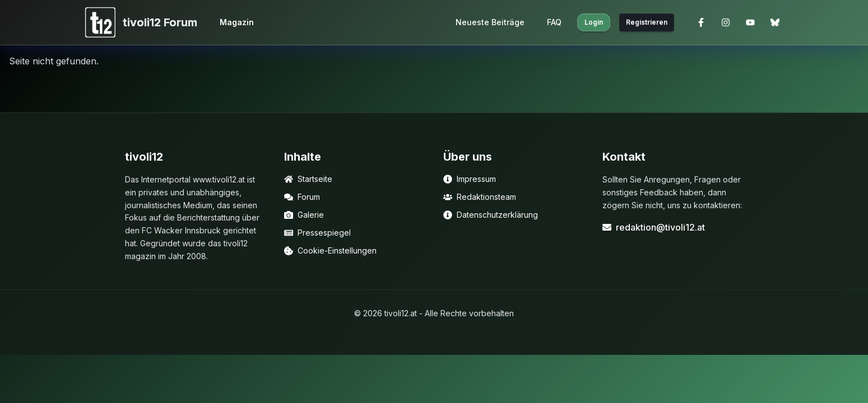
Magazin (237, 22)
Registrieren (647, 22)
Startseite (308, 179)
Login (594, 22)
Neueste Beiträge (490, 22)
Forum (302, 197)
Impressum (470, 179)
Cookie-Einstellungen (330, 250)
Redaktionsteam (480, 197)
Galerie (304, 215)
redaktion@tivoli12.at (654, 227)
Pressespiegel (317, 233)
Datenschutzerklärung (491, 215)
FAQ (554, 22)
